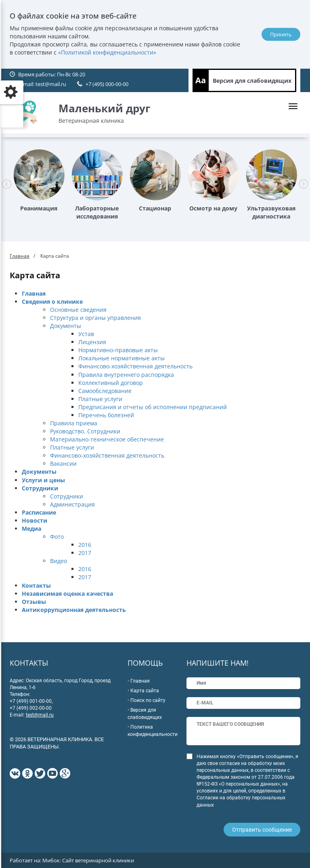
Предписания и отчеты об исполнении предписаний (153, 407)
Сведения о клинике (52, 302)
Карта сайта (145, 691)
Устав (86, 334)
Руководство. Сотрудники (85, 431)
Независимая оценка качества (67, 594)
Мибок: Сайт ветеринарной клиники (88, 860)
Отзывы (34, 602)
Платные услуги (100, 399)
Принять (281, 34)
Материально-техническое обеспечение (107, 439)
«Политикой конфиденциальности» (107, 52)
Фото (57, 537)
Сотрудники (40, 488)
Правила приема (74, 423)
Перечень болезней (106, 415)
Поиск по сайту (148, 700)
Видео (59, 561)
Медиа (31, 529)
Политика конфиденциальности (153, 731)
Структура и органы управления (95, 318)
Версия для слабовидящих (252, 81)
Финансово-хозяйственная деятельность (135, 366)
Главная (20, 256)
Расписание (39, 512)
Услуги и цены (43, 480)
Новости (35, 520)
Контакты (36, 585)
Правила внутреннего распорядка (126, 375)
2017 (85, 553)
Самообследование (105, 391)
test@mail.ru (51, 84)
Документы (66, 326)
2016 (85, 545)
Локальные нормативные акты (121, 358)
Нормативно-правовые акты (118, 350)
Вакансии (63, 463)
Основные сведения (78, 310)
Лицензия (92, 342)
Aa (201, 80)
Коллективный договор (111, 383)
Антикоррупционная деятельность (74, 610)
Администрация (72, 504)
